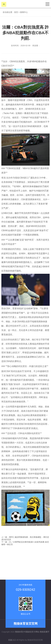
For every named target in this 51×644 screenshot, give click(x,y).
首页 (16, 12)
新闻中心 (24, 12)
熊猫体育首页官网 (35, 640)
